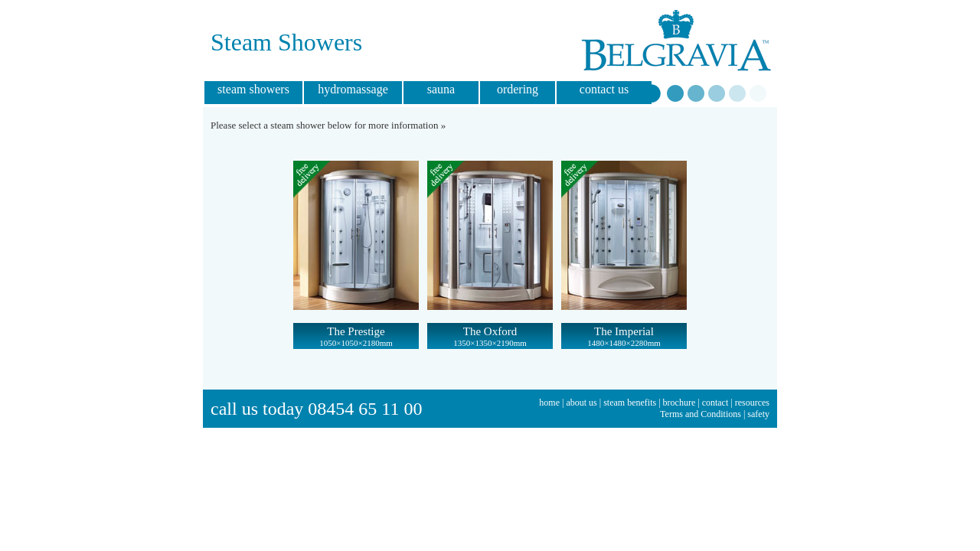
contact (715, 403)
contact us (604, 89)
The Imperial (624, 336)
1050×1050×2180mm (356, 343)
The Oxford (490, 336)
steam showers (253, 89)
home (549, 403)
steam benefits (630, 403)
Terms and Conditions (701, 414)
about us (581, 403)
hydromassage (353, 89)
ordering (518, 89)
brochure (679, 403)
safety (758, 414)
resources (752, 403)
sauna (441, 89)
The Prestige (356, 336)
